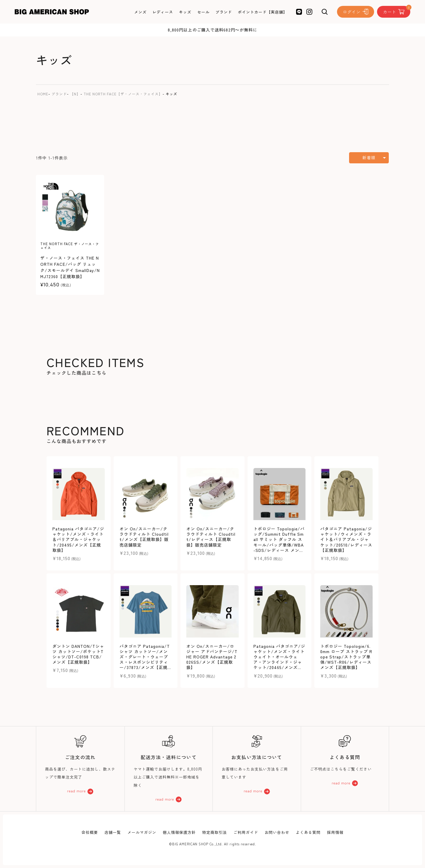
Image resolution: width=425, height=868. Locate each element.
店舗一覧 (113, 832)
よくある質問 (308, 832)
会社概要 (90, 832)
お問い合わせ (277, 832)
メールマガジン (142, 832)
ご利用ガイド (246, 832)
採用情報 (335, 832)
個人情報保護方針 (179, 832)
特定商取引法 (215, 832)
